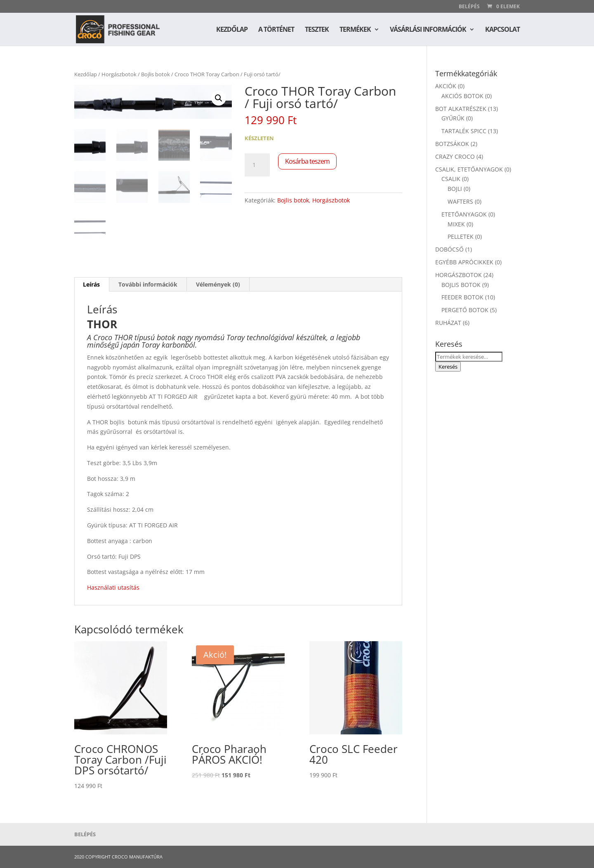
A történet (276, 30)
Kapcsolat (502, 30)
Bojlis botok (156, 74)
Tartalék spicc (464, 131)
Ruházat (448, 323)
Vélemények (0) (218, 284)
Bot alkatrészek (461, 109)
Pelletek (461, 236)
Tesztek (317, 30)
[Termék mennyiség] (257, 165)
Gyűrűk (453, 118)
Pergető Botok (465, 310)
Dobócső (449, 249)
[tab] (92, 285)
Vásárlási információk (428, 30)
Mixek (456, 224)
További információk (148, 284)
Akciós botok (462, 96)
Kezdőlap (232, 30)
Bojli (455, 189)
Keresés (448, 367)
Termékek (355, 30)
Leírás (91, 284)
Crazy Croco (455, 156)
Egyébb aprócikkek (464, 262)
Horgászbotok (119, 74)
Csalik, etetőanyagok (469, 169)
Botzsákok (452, 144)
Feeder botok (462, 297)
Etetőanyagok (464, 214)
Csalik (451, 179)
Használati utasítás (113, 587)
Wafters (460, 201)
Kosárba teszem (307, 161)
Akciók (446, 86)
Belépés (469, 7)
